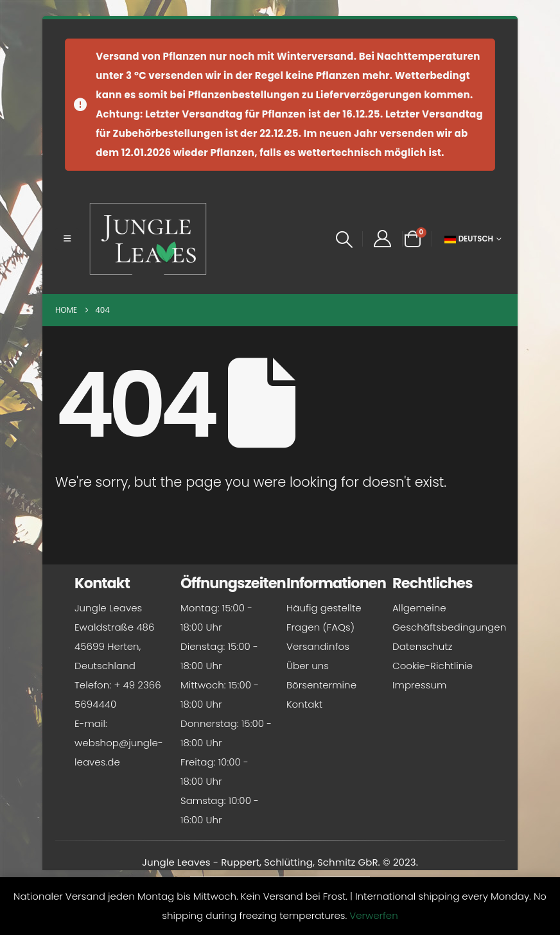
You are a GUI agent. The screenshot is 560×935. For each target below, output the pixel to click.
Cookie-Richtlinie (433, 666)
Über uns (308, 666)
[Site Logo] (148, 239)
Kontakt (304, 704)
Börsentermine (321, 685)
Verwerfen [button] (373, 915)
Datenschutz (422, 646)
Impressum (419, 685)
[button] (67, 239)
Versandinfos (318, 646)
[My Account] (382, 239)
